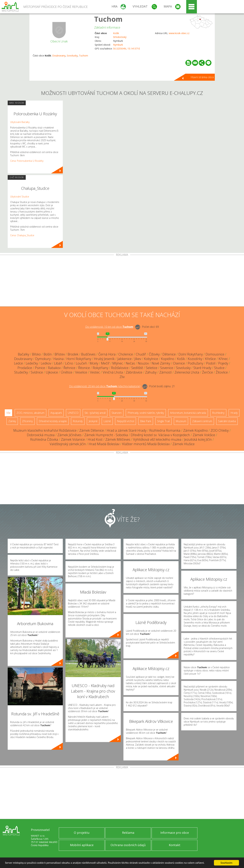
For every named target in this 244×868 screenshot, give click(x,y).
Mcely (94, 363)
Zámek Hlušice (184, 444)
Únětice (67, 372)
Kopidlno (168, 359)
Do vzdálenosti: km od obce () (105, 386)
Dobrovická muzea (41, 435)
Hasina (59, 359)
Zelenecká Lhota (187, 372)
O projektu (82, 833)
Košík (116, 33)
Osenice (179, 363)
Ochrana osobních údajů (128, 845)
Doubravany (59, 56)
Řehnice (69, 368)
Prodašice (25, 368)
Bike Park (146, 421)
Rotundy (78, 421)
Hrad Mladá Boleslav (104, 444)
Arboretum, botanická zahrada (188, 413)
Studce (219, 368)
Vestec (95, 372)
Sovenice (167, 368)
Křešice (210, 359)
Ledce (18, 363)
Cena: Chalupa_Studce (22, 235)
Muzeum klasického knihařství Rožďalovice (45, 430)
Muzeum (181, 421)
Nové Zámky (161, 363)
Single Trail (163, 421)
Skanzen (117, 413)
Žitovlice (222, 372)
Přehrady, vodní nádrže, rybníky (146, 413)
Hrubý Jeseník (104, 359)
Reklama (128, 833)
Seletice (152, 368)
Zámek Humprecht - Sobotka (106, 435)
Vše (8, 413)
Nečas (130, 363)
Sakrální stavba (227, 421)
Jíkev (138, 359)
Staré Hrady (202, 368)
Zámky (12, 421)
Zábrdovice (134, 372)
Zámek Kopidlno (195, 430)
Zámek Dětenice (92, 430)
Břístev (60, 354)
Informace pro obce (175, 833)
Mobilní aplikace (82, 845)
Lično (69, 363)
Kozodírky (195, 359)
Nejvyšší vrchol (126, 421)
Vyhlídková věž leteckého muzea (157, 439)
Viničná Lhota (113, 372)
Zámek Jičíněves (69, 435)
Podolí (211, 363)
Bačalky (24, 354)
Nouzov (143, 363)
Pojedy (223, 363)
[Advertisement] (122, 281)
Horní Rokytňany (79, 359)
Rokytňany (100, 368)
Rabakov (54, 368)
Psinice (40, 368)
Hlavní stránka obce (202, 77)
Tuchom (108, 19)
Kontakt (175, 845)
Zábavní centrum (202, 421)
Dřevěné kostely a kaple (53, 421)
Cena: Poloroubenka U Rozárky (27, 161)
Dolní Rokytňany (191, 354)
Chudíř (141, 354)
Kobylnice (151, 359)
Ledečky (32, 363)
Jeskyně (93, 421)
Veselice (81, 372)
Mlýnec (118, 363)
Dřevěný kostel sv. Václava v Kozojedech (160, 435)
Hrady (234, 413)
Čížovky (154, 354)
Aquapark (56, 413)
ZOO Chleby (220, 430)
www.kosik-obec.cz (179, 33)
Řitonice (84, 368)
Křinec (223, 359)
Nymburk (118, 45)
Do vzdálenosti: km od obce (109, 327)
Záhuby (151, 372)
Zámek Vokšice (204, 435)
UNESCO (73, 413)
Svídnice (37, 372)
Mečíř (105, 363)
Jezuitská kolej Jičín (198, 439)
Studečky (21, 372)
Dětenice (169, 354)
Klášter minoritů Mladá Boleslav (146, 444)
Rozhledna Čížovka (44, 439)
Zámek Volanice (73, 439)
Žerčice (208, 372)
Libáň (58, 363)
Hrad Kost (95, 439)
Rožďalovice (120, 368)
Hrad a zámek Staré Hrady (127, 430)
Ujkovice (52, 372)
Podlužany (195, 363)
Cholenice (126, 354)
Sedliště (137, 368)
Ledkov (46, 363)
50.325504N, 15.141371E (127, 49)
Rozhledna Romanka (165, 430)
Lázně (107, 421)
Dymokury (43, 359)
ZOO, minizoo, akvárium (30, 413)
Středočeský (120, 37)
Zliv (122, 377)
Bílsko (36, 354)
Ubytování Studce (20, 197)
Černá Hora (107, 354)
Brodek (73, 354)
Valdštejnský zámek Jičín (68, 444)
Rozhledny (218, 413)
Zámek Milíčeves (118, 439)
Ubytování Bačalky (20, 122)
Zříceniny (27, 421)
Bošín (48, 354)
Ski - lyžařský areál (95, 413)
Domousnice (215, 354)
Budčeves (88, 354)
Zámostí (166, 372)
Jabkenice (125, 359)
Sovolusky (72, 56)
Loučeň (81, 363)
